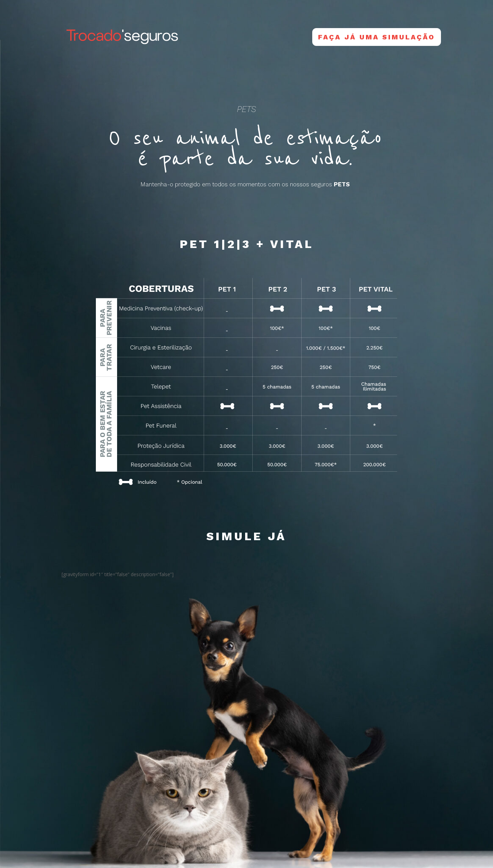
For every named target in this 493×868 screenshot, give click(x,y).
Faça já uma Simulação (377, 37)
